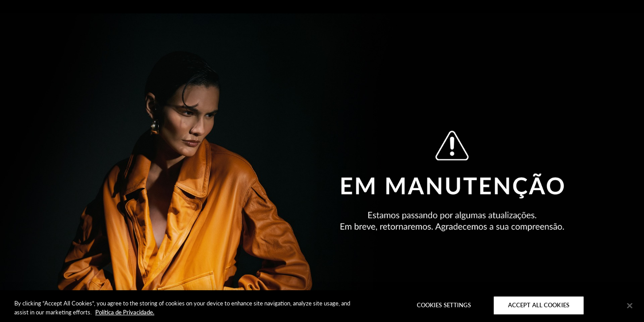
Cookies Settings (444, 305)
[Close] (630, 305)
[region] (322, 306)
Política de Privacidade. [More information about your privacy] (125, 312)
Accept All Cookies (539, 305)
